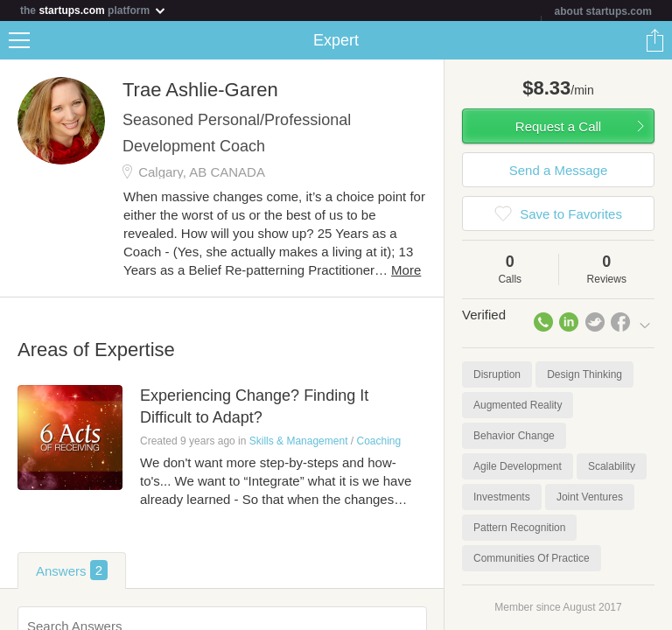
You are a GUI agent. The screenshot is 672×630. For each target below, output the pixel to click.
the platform (94, 10)
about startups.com (603, 11)
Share (654, 40)
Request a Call (558, 126)
